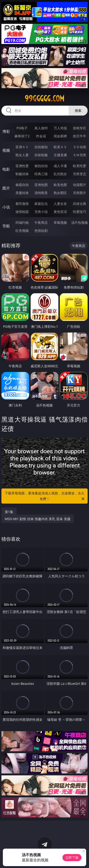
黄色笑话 (60, 212)
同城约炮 (22, 222)
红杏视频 (22, 231)
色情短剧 (41, 231)
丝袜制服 (41, 155)
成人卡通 (60, 166)
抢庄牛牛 (80, 136)
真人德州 (41, 128)
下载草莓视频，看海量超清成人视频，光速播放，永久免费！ (45, 496)
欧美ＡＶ (60, 147)
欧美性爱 (80, 166)
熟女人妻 (22, 155)
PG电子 (22, 128)
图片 (6, 188)
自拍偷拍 (41, 147)
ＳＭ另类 (80, 155)
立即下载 (72, 857)
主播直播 (60, 155)
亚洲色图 (41, 185)
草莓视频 (60, 222)
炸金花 (41, 136)
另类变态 (80, 174)
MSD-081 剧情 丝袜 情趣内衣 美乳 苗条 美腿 (38, 519)
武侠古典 (80, 204)
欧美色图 (60, 185)
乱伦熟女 (60, 174)
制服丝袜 (22, 174)
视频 (6, 150)
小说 (6, 207)
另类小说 (41, 212)
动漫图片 (80, 185)
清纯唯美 (41, 193)
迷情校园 (22, 212)
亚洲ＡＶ (22, 147)
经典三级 (41, 174)
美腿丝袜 (22, 193)
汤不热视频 (80, 222)
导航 (6, 226)
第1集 (9, 512)
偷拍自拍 (41, 166)
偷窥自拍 (22, 185)
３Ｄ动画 (80, 147)
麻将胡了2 (22, 136)
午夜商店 (41, 222)
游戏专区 (80, 128)
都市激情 (22, 204)
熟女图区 (60, 193)
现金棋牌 (60, 136)
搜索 (78, 110)
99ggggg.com (44, 99)
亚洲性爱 (22, 166)
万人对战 (60, 128)
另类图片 (80, 193)
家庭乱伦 (41, 204)
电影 (6, 169)
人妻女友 (60, 204)
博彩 (6, 131)
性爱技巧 (80, 212)
